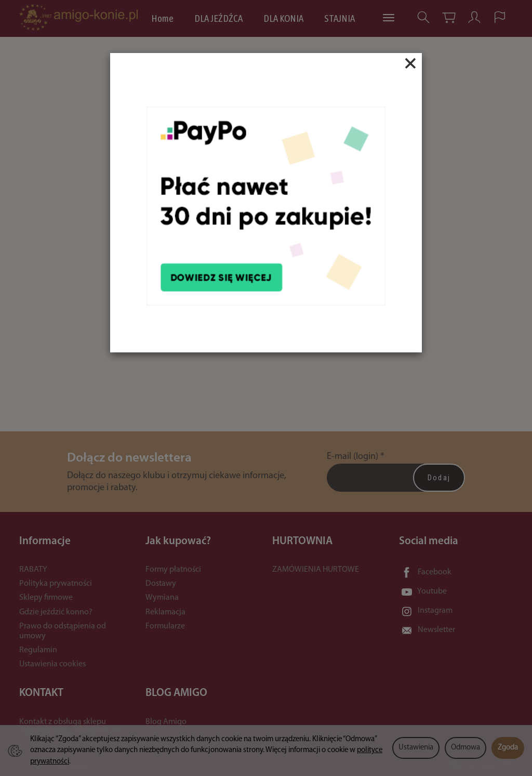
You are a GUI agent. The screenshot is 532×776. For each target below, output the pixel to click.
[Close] (410, 63)
